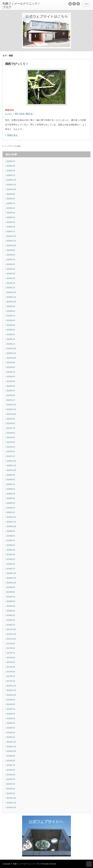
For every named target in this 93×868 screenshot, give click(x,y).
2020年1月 (11, 512)
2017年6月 (11, 658)
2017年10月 (11, 639)
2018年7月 (11, 597)
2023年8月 (11, 311)
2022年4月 (11, 386)
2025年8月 (11, 199)
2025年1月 (11, 231)
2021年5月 (11, 437)
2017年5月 (11, 662)
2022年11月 (11, 353)
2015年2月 (11, 789)
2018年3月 (11, 615)
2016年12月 (11, 686)
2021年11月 (11, 409)
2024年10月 (11, 245)
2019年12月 (11, 517)
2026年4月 (11, 161)
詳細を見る (12, 135)
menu (86, 4)
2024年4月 (11, 274)
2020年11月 (11, 466)
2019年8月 (11, 536)
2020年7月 (11, 484)
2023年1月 (11, 344)
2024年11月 (11, 241)
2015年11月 (11, 747)
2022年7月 (11, 372)
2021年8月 (11, 423)
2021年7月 (11, 428)
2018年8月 (11, 592)
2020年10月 (11, 470)
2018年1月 (11, 625)
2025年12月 (11, 180)
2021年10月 (11, 414)
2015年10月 (11, 751)
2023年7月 (11, 316)
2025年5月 (11, 213)
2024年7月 (11, 260)
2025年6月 (11, 208)
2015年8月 (11, 761)
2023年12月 (11, 292)
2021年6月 (11, 433)
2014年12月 (11, 798)
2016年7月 (11, 709)
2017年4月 (11, 667)
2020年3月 (11, 503)
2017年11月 (11, 634)
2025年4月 (11, 217)
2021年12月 (11, 405)
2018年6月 (11, 601)
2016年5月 (11, 718)
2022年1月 (11, 400)
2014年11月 (11, 803)
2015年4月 (11, 779)
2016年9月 (11, 700)
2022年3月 (11, 391)
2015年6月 (11, 770)
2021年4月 (11, 442)
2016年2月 (11, 733)
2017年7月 (11, 653)
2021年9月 (11, 419)
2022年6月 (11, 377)
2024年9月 (11, 250)
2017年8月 (11, 648)
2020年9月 (11, 475)
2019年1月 (11, 569)
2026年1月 (11, 175)
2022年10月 (11, 358)
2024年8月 (11, 255)
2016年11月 (11, 690)
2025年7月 (11, 203)
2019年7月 (11, 540)
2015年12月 (11, 742)
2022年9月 (11, 363)
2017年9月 (11, 644)
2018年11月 (11, 578)
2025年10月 (11, 189)
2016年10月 (11, 695)
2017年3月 (11, 672)
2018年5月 (11, 606)
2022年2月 (11, 395)
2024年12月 (11, 236)
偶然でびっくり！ (17, 64)
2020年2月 (11, 508)
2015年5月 (11, 775)
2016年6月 (11, 714)
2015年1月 (11, 793)
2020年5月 (11, 494)
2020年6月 (11, 489)
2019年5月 (11, 550)
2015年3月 (11, 784)
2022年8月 (11, 367)
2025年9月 (11, 194)
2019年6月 (11, 545)
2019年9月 (11, 531)
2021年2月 (11, 451)
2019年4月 (11, 554)
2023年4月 (11, 330)
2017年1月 (11, 681)
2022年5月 (11, 381)
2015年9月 (11, 756)
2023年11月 (11, 297)
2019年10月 (11, 526)
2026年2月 (11, 171)
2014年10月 (11, 807)
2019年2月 (11, 564)
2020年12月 (11, 461)
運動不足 (29, 114)
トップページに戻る (13, 146)
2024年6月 (11, 264)
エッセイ (9, 114)
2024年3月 (11, 278)
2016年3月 (11, 728)
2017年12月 (11, 629)
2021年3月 (11, 447)
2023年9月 (11, 306)
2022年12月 (11, 348)
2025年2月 (11, 227)
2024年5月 (11, 269)
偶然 (16, 114)
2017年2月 (11, 676)
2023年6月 (11, 320)
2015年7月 (11, 765)
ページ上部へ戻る (89, 864)
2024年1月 (11, 288)
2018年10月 (11, 583)
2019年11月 (11, 522)
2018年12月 (11, 573)
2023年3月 (11, 334)
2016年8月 (11, 704)
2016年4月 (11, 723)
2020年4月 (11, 498)
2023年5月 (11, 325)
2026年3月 (11, 166)
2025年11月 (11, 185)
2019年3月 (11, 559)
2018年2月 (11, 620)
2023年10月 (11, 302)
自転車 (22, 114)
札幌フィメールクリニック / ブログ (27, 864)
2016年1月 (11, 737)
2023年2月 (11, 339)
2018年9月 (11, 587)
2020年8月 (11, 480)
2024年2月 (11, 283)
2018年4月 (11, 611)
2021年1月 (11, 456)
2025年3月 (11, 222)
